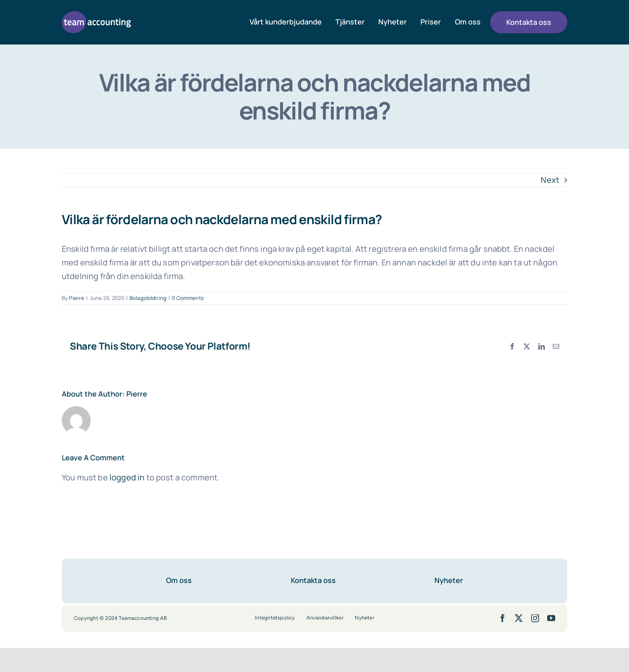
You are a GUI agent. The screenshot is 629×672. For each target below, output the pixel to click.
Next (550, 180)
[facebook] (503, 618)
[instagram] (535, 618)
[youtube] (551, 618)
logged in (127, 477)
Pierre (77, 298)
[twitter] (519, 618)
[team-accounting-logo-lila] (96, 15)
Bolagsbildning (148, 298)
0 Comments (188, 298)
